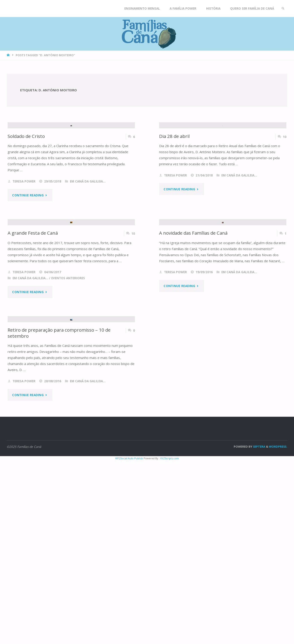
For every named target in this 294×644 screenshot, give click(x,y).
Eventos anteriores (68, 400)
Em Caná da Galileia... (88, 243)
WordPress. (278, 630)
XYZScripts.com (170, 642)
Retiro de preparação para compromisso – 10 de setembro (59, 516)
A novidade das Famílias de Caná (193, 355)
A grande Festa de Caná (33, 355)
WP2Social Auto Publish (129, 642)
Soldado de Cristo (26, 197)
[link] (283, 9)
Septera (259, 630)
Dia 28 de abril (174, 197)
